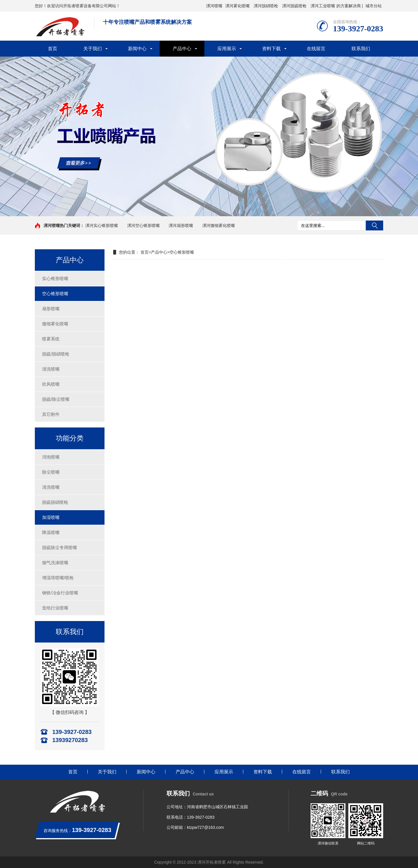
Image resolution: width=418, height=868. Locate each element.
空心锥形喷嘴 (55, 294)
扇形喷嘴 (51, 309)
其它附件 (51, 414)
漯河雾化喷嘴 (237, 6)
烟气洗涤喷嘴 (55, 563)
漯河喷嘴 (214, 6)
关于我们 (93, 49)
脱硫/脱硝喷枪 (56, 354)
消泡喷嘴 (51, 457)
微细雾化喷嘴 (55, 324)
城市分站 (374, 6)
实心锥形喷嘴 (55, 278)
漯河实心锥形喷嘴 (102, 225)
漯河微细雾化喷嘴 (219, 225)
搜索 (374, 225)
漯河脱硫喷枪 (294, 6)
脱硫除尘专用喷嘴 (60, 547)
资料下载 (271, 49)
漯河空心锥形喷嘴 (143, 225)
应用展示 (227, 49)
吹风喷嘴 (51, 384)
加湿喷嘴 (51, 517)
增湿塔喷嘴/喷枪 (58, 578)
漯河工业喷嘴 (323, 6)
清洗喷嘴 (51, 369)
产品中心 (182, 49)
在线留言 (316, 49)
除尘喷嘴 (51, 472)
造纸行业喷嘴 (55, 608)
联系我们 (361, 49)
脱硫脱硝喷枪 (55, 502)
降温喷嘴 (51, 532)
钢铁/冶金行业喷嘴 (60, 593)
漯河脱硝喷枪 (266, 6)
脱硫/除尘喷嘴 (56, 399)
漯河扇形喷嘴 (181, 225)
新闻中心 (137, 49)
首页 (53, 49)
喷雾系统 (51, 339)
